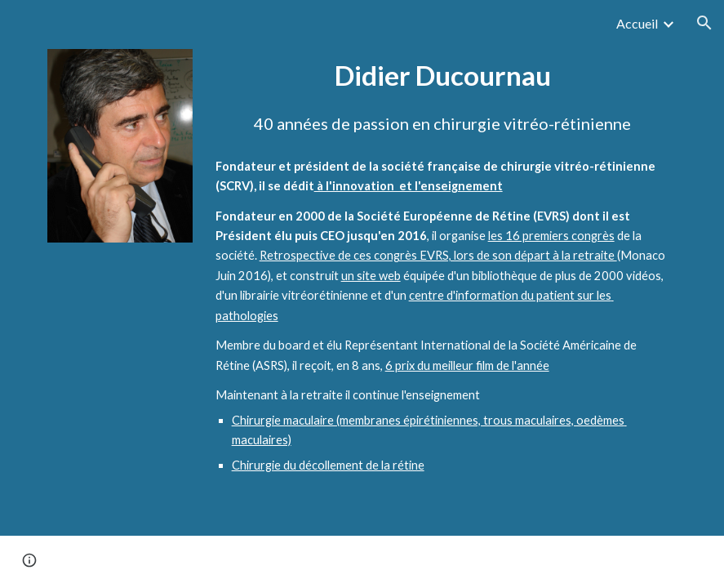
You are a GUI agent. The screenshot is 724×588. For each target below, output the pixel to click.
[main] (443, 76)
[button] (704, 23)
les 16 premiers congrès (551, 236)
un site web (371, 276)
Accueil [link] (637, 23)
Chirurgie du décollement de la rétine (328, 465)
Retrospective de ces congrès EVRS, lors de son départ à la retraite (438, 255)
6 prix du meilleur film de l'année (467, 365)
